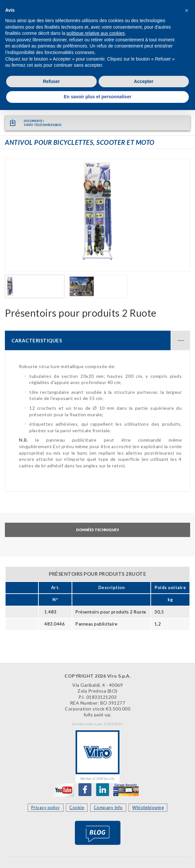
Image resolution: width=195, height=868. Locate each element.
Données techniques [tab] (97, 530)
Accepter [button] (144, 81)
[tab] (97, 340)
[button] (187, 10)
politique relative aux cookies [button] (96, 33)
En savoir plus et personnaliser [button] (98, 97)
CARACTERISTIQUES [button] (101, 340)
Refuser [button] (51, 81)
